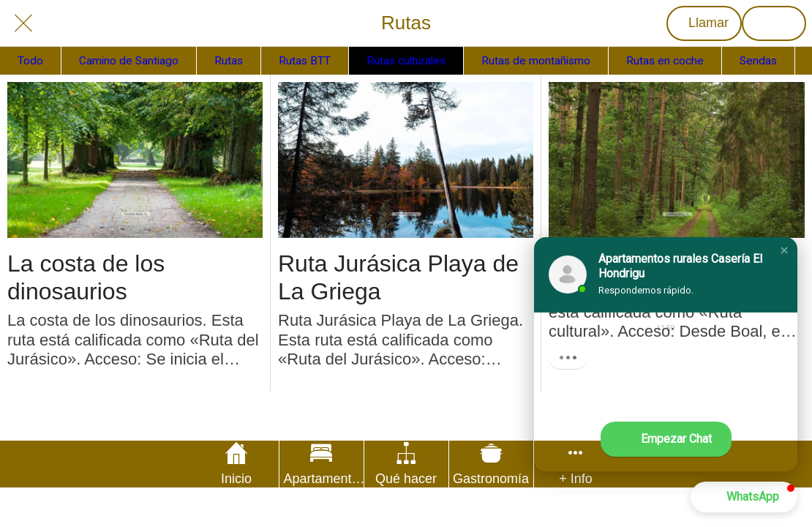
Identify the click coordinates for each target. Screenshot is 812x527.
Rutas (229, 61)
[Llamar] (704, 23)
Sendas (758, 61)
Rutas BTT (305, 61)
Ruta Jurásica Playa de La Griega (398, 277)
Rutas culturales (406, 61)
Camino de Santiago (129, 61)
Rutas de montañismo (536, 61)
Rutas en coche (665, 61)
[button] (784, 250)
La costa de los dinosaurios (86, 277)
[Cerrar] (23, 23)
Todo (30, 61)
